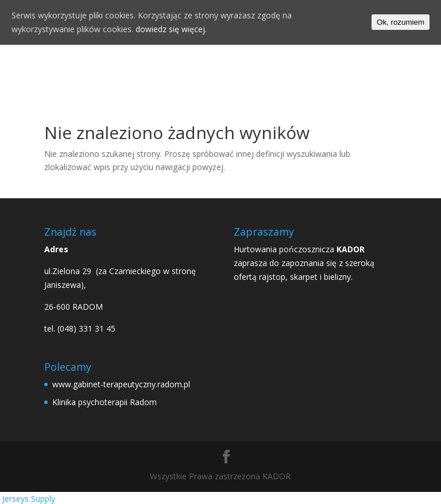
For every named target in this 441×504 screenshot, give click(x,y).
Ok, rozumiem (401, 22)
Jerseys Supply (29, 499)
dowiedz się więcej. (171, 29)
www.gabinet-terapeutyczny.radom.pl (121, 384)
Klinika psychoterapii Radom (105, 402)
